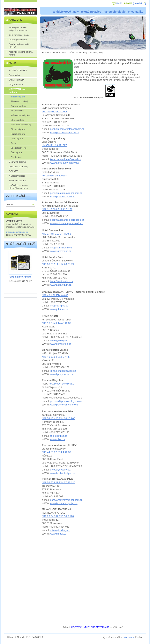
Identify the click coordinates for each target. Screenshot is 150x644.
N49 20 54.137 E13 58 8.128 (58, 516)
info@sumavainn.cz (61, 248)
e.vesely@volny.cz (60, 470)
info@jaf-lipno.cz (59, 306)
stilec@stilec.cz (59, 436)
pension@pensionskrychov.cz (67, 401)
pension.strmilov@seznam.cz (66, 193)
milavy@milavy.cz (60, 530)
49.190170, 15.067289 (54, 112)
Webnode (129, 637)
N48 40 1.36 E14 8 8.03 (55, 295)
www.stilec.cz (58, 439)
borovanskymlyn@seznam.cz (66, 500)
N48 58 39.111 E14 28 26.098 (59, 264)
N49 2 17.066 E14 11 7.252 (57, 209)
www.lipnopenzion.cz (62, 374)
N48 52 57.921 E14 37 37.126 (59, 482)
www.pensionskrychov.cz (64, 405)
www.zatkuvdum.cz (61, 285)
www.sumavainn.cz (61, 251)
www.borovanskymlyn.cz (64, 503)
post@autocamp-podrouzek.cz (67, 220)
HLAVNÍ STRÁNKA (51, 52)
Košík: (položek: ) (131, 3)
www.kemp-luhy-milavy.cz (64, 163)
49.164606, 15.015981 (61, 384)
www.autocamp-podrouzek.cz (67, 223)
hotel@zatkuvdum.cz (62, 281)
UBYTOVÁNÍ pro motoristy (75, 52)
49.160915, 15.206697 (54, 176)
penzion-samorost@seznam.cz (67, 129)
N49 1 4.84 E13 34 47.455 (56, 234)
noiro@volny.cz (59, 341)
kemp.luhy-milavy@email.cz (66, 159)
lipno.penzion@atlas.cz (63, 371)
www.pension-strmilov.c (63, 197)
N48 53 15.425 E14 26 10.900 (59, 418)
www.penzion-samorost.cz (65, 132)
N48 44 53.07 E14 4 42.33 (56, 452)
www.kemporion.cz (61, 344)
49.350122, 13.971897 (54, 145)
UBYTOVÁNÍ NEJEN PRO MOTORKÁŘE (90, 627)
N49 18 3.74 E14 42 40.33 (56, 323)
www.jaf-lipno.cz (59, 309)
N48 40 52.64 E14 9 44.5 (56, 357)
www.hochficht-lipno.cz (63, 473)
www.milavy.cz (58, 534)
